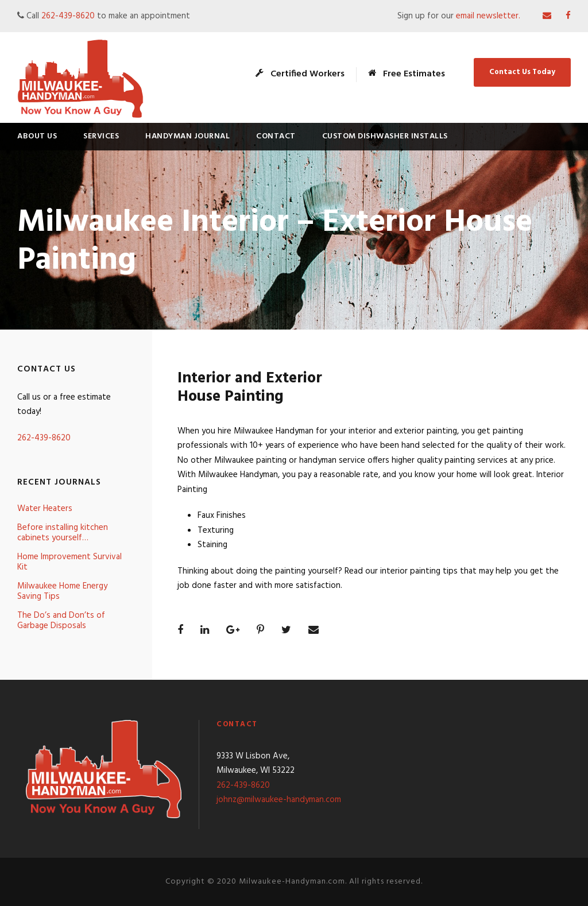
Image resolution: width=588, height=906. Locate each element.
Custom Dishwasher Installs (385, 136)
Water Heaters (45, 509)
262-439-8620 (68, 16)
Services (101, 136)
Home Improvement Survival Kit (69, 562)
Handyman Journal (187, 136)
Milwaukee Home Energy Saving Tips (62, 591)
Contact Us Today (522, 72)
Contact (276, 136)
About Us (37, 136)
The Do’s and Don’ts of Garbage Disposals (61, 621)
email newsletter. (489, 16)
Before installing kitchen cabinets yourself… (63, 533)
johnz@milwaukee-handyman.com (279, 800)
